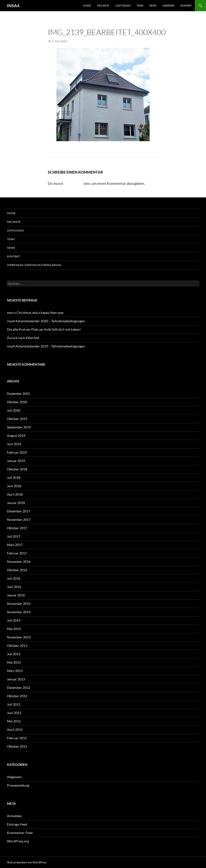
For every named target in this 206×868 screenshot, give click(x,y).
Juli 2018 (14, 478)
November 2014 (19, 612)
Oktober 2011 (17, 746)
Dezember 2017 (19, 511)
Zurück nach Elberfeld (23, 338)
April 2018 (15, 494)
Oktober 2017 (17, 528)
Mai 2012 (14, 721)
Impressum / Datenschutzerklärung (34, 265)
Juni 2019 (14, 444)
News (153, 5)
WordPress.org (18, 841)
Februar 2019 (17, 452)
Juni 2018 (14, 486)
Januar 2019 (16, 461)
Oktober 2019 (17, 419)
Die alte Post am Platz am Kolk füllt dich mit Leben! (44, 329)
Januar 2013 (16, 679)
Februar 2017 (17, 553)
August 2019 (16, 436)
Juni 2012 (14, 713)
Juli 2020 (14, 410)
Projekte (103, 5)
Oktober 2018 (17, 469)
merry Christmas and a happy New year (35, 313)
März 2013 (15, 671)
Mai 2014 (14, 629)
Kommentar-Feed (20, 833)
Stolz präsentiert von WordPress (27, 862)
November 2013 (19, 637)
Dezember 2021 (19, 394)
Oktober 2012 (17, 696)
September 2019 (19, 427)
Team (140, 5)
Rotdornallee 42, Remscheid (114, 41)
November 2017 (19, 520)
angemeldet (73, 183)
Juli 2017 (14, 536)
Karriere (168, 5)
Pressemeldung (18, 785)
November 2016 (19, 562)
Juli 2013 (14, 654)
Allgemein (14, 777)
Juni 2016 (14, 587)
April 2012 (15, 730)
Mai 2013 (14, 662)
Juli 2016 (14, 578)
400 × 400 (80, 41)
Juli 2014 (14, 620)
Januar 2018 (16, 503)
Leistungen (123, 5)
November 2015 (19, 604)
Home (87, 5)
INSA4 (13, 6)
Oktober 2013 (17, 646)
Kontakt (186, 5)
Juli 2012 (14, 704)
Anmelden (14, 816)
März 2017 (15, 545)
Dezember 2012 (19, 688)
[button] (10, 858)
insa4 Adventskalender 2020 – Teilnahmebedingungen (46, 321)
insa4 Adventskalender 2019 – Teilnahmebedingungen (46, 346)
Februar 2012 (17, 738)
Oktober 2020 (17, 402)
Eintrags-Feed (17, 824)
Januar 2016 (16, 595)
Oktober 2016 (17, 570)
